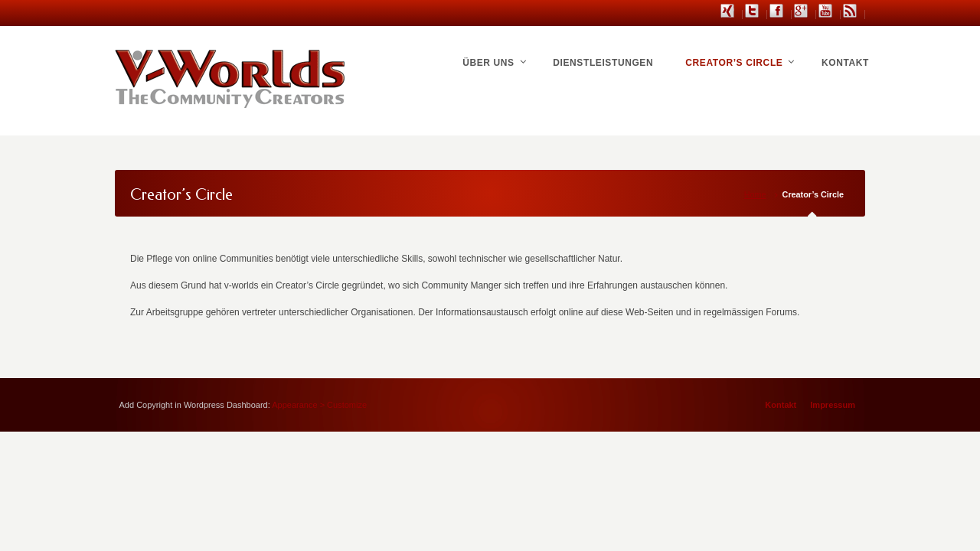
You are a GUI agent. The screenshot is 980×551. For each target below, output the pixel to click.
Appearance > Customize (319, 405)
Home (755, 194)
